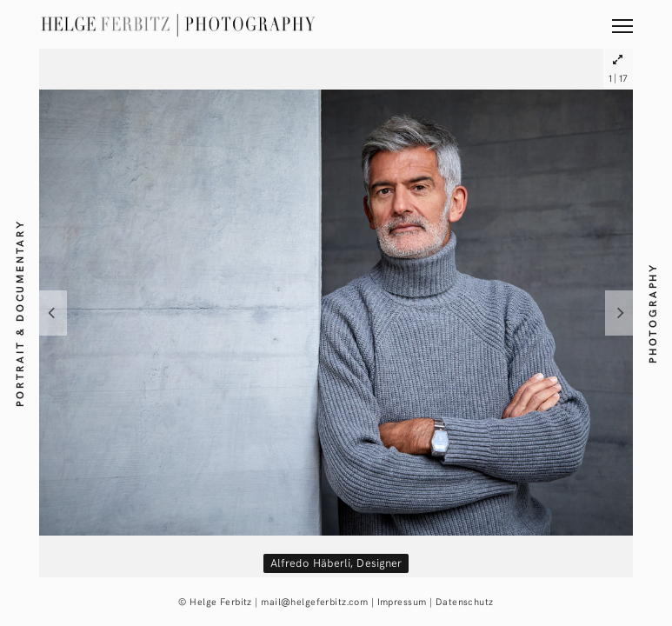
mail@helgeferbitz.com (314, 601)
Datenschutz (465, 601)
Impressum (402, 601)
